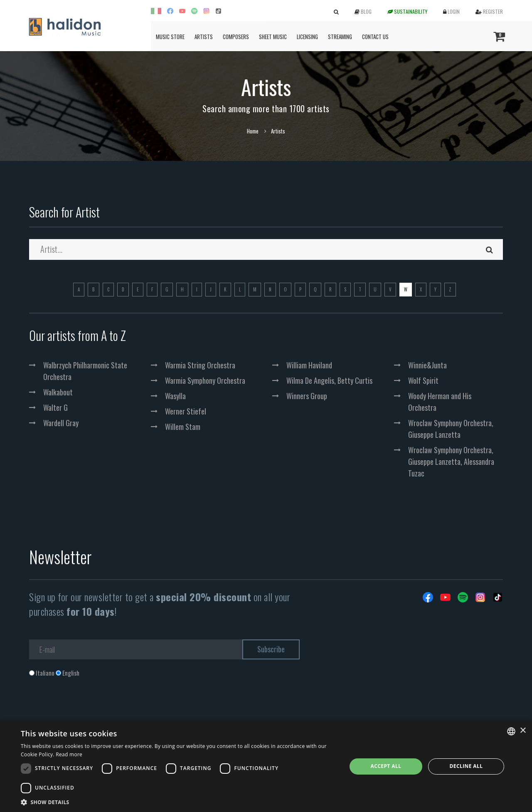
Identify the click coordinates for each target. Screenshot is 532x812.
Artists (204, 37)
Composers (236, 37)
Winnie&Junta (427, 365)
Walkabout (58, 392)
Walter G (55, 407)
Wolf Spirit (423, 380)
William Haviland (309, 365)
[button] (179, 802)
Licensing (307, 37)
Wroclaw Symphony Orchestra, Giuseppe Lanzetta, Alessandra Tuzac (451, 462)
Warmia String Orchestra (200, 365)
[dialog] (266, 766)
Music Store (170, 37)
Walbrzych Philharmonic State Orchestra (85, 371)
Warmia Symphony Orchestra (205, 380)
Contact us (375, 37)
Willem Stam (183, 427)
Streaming (340, 37)
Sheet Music (273, 37)
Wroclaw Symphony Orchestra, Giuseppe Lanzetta (451, 429)
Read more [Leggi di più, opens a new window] (69, 754)
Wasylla (175, 396)
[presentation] (92, 711)
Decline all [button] (466, 766)
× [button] (523, 731)
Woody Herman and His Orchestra (440, 402)
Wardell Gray (61, 423)
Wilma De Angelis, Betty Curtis (329, 380)
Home (253, 131)
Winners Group (307, 396)
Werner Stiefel (186, 411)
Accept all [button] (386, 766)
